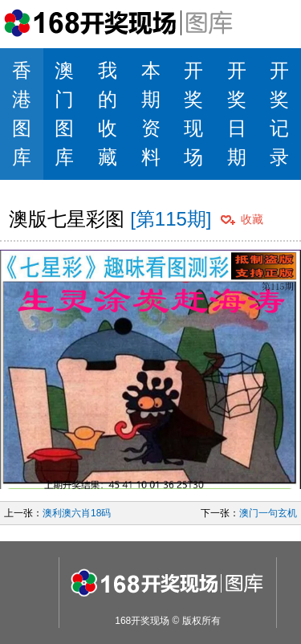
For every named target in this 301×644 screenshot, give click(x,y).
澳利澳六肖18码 (77, 513)
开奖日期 (237, 114)
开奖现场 (193, 114)
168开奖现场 (142, 621)
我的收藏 (108, 114)
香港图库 (22, 114)
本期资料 (151, 114)
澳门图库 (64, 114)
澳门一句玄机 (268, 513)
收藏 (252, 219)
